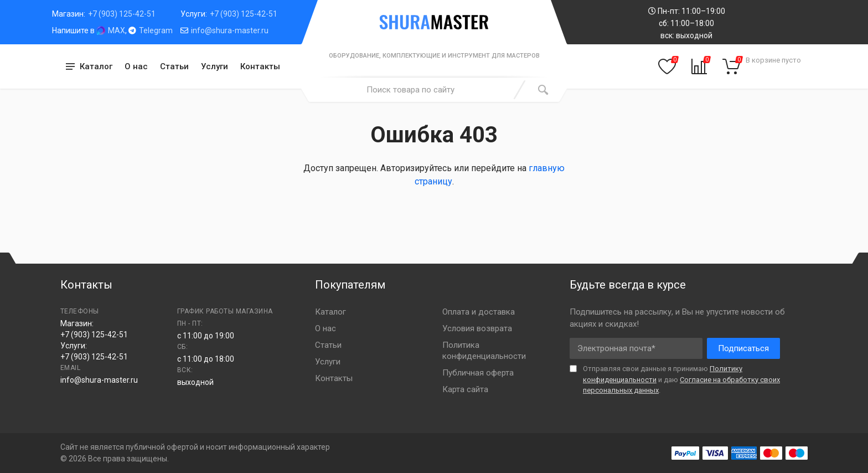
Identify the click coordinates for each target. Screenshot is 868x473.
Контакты (260, 66)
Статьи (174, 66)
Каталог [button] (96, 66)
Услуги (215, 66)
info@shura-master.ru (230, 30)
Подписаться (743, 348)
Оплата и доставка (479, 312)
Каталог (330, 312)
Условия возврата (477, 328)
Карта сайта (465, 389)
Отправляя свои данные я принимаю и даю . (681, 379)
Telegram (156, 30)
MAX (117, 30)
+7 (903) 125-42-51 (122, 14)
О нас (136, 66)
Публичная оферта (478, 373)
